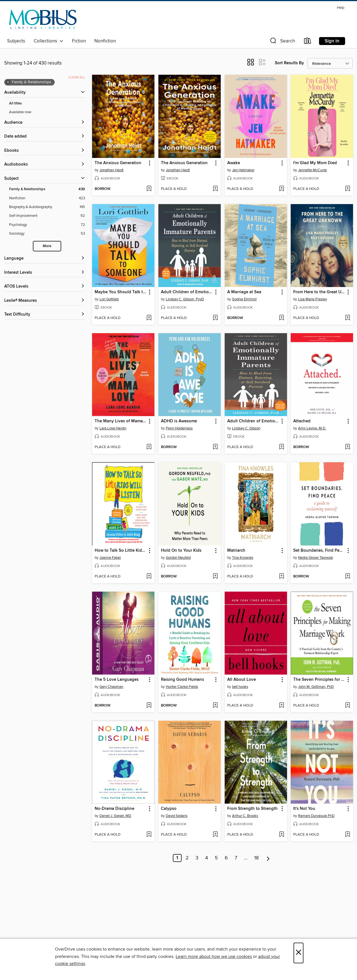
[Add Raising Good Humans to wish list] (215, 706)
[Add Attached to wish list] (348, 447)
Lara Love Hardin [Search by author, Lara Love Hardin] (113, 428)
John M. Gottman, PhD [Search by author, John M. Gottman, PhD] (316, 687)
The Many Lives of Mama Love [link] (121, 421)
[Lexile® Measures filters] (45, 301)
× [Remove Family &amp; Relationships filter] (8, 82)
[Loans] (308, 42)
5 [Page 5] (216, 858)
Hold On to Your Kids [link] (181, 551)
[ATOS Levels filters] (45, 287)
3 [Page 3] (197, 858)
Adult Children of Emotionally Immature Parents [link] (187, 292)
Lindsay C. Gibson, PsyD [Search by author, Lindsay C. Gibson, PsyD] (185, 299)
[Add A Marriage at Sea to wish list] (281, 318)
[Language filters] (45, 259)
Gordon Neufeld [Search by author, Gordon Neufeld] (178, 558)
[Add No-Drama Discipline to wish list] (149, 835)
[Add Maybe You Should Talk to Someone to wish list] (149, 318)
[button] (282, 42)
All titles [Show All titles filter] (15, 103)
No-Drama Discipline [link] (114, 809)
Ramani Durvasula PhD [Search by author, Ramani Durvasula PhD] (316, 816)
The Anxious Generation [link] (118, 163)
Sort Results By (289, 63)
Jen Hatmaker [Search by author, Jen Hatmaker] (243, 170)
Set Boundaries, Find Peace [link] (319, 551)
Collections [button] (49, 41)
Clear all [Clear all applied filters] (77, 77)
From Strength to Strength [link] (252, 809)
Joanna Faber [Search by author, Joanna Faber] (110, 558)
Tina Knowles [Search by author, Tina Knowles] (243, 558)
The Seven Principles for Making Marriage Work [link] (319, 680)
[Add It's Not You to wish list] (348, 835)
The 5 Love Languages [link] (117, 680)
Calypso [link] (169, 809)
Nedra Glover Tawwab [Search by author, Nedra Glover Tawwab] (315, 558)
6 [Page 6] (226, 858)
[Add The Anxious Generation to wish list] (149, 189)
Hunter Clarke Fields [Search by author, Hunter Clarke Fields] (182, 687)
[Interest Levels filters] (45, 273)
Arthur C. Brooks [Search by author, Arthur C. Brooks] (245, 816)
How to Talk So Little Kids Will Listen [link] (121, 551)
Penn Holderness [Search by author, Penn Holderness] (179, 428)
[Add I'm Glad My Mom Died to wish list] (348, 189)
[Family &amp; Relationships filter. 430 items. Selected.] (47, 189)
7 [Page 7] (236, 858)
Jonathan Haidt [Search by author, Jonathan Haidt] (111, 170)
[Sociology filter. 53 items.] (47, 234)
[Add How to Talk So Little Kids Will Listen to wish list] (149, 577)
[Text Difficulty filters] (45, 315)
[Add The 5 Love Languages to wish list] (149, 706)
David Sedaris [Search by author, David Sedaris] (177, 816)
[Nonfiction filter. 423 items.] (47, 198)
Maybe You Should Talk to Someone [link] (121, 292)
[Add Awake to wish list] (281, 189)
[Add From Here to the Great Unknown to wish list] (348, 318)
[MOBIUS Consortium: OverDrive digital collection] (43, 20)
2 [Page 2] (187, 858)
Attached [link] (302, 421)
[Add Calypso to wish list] (215, 835)
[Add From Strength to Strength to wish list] (281, 835)
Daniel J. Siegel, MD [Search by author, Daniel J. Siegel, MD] (115, 816)
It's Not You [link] (304, 809)
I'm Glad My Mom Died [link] (315, 163)
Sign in (332, 41)
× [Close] (298, 953)
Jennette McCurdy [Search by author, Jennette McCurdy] (313, 170)
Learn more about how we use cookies (214, 957)
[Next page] (268, 858)
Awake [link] (234, 163)
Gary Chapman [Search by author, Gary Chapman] (111, 687)
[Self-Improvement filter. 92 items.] (47, 216)
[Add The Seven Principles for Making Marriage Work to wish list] (348, 706)
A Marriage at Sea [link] (244, 292)
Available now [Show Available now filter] (20, 112)
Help (341, 8)
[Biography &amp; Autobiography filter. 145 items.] (47, 207)
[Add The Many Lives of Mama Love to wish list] (149, 447)
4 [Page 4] (207, 858)
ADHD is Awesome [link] (179, 421)
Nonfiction (105, 41)
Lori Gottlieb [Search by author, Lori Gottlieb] (109, 299)
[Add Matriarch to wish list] (281, 577)
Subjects (16, 41)
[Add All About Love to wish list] (281, 706)
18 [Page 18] (256, 858)
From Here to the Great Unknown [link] (319, 292)
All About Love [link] (242, 680)
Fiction (79, 41)
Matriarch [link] (236, 551)
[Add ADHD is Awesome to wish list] (215, 447)
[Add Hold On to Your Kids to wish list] (215, 577)
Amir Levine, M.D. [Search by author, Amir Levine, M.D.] (312, 428)
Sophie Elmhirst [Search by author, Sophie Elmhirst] (244, 299)
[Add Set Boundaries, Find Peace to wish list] (348, 577)
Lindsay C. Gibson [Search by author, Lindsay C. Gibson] (246, 428)
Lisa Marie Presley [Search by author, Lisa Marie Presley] (313, 299)
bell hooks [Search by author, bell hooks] (240, 687)
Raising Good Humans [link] (182, 680)
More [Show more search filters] (47, 246)
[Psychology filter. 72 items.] (47, 225)
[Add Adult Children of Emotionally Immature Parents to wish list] (215, 318)
